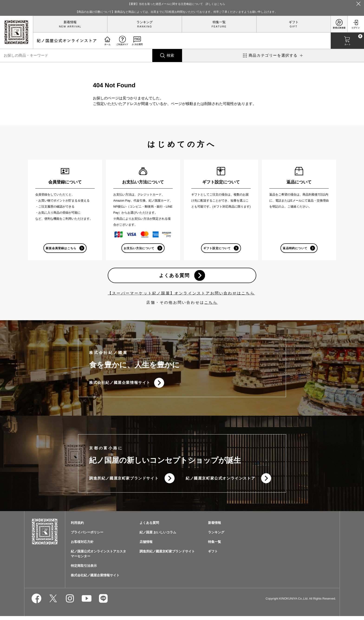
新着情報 (70, 22)
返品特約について (295, 248)
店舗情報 (146, 546)
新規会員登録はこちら (61, 248)
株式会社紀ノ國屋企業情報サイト (120, 385)
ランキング (145, 22)
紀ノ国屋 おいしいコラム (158, 536)
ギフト (294, 22)
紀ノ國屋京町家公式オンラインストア (220, 481)
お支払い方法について (139, 248)
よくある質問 (174, 277)
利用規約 (77, 527)
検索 (170, 55)
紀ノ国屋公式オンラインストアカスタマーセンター (98, 558)
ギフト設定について (217, 248)
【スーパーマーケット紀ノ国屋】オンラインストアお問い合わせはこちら (181, 295)
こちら (211, 304)
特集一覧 (219, 22)
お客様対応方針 (82, 546)
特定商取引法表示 (84, 570)
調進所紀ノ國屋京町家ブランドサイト (124, 481)
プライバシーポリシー (87, 536)
